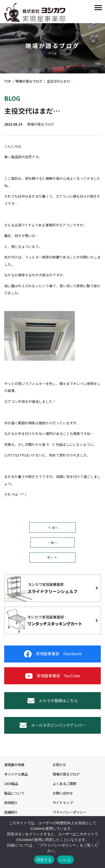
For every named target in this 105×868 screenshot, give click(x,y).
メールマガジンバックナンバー (53, 725)
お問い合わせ (63, 793)
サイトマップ (63, 803)
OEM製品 (11, 784)
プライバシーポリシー (69, 812)
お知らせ (59, 765)
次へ (50, 557)
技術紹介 (11, 803)
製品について (14, 793)
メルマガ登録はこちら (53, 701)
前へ (55, 528)
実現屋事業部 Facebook (53, 654)
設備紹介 (11, 812)
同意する (44, 860)
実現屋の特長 (14, 765)
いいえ (66, 860)
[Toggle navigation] (98, 8)
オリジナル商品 (16, 774)
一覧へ (53, 543)
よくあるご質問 (64, 784)
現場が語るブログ (66, 774)
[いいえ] (98, 842)
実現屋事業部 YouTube (53, 676)
